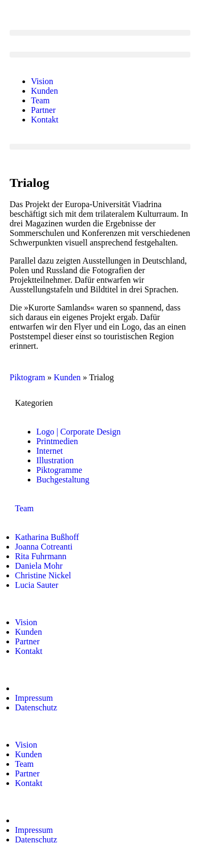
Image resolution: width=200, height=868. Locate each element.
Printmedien (57, 441)
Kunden (45, 91)
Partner (43, 110)
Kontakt (45, 120)
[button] (100, 33)
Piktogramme (59, 470)
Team (40, 100)
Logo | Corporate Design (78, 432)
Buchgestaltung (63, 480)
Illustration (55, 460)
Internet (50, 451)
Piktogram (27, 377)
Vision (42, 81)
